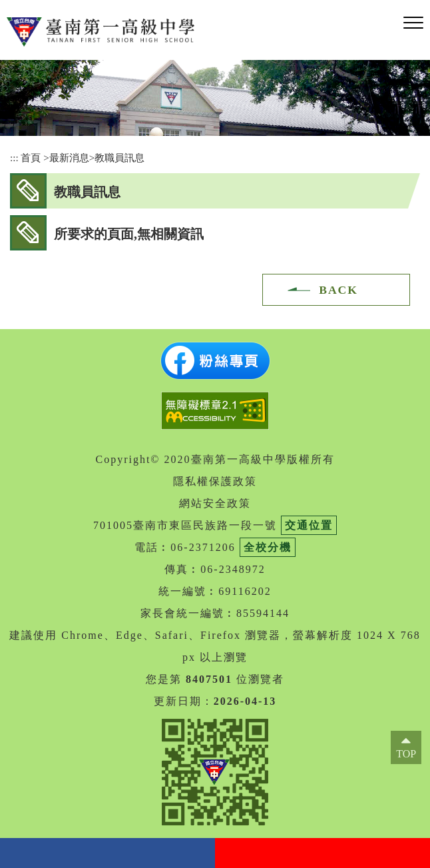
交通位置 (309, 525)
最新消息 (69, 158)
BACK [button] (338, 290)
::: (14, 158)
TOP (406, 754)
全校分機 (268, 547)
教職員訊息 (119, 158)
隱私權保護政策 (215, 481)
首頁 (31, 158)
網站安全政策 (215, 503)
